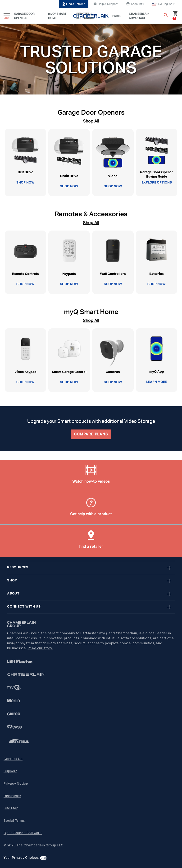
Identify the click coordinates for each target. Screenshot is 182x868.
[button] (163, 4)
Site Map (11, 808)
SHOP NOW (25, 183)
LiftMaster (89, 633)
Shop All (91, 121)
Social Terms (14, 821)
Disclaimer (12, 796)
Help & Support (105, 4)
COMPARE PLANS (91, 434)
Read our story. (40, 648)
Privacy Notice (16, 784)
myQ (103, 633)
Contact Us (13, 759)
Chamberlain (127, 633)
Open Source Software (23, 833)
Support (10, 771)
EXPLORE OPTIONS (157, 183)
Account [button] (135, 4)
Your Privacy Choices (21, 858)
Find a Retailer (74, 4)
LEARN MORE (157, 382)
